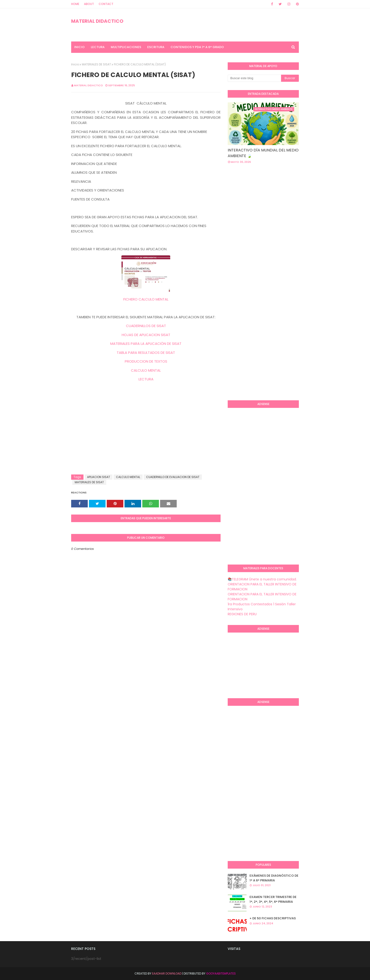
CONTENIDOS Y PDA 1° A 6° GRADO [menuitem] (197, 47)
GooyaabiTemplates (221, 973)
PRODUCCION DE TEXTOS (146, 361)
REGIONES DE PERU (242, 614)
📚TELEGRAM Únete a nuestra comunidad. (262, 579)
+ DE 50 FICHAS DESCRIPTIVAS (273, 918)
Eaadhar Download (167, 973)
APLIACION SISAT (99, 477)
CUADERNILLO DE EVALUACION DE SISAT (173, 477)
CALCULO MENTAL (146, 370)
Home (75, 4)
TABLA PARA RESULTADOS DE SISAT (146, 353)
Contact (106, 4)
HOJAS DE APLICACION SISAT (146, 335)
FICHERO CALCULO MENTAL (146, 299)
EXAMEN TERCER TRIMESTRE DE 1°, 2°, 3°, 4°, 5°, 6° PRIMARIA (273, 899)
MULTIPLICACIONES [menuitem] (126, 47)
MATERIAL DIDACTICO (97, 21)
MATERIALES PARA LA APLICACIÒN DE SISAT (146, 344)
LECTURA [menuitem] (98, 47)
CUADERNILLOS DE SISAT (146, 326)
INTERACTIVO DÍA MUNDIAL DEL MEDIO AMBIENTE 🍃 (263, 153)
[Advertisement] (146, 437)
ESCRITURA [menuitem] (156, 47)
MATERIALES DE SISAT (96, 64)
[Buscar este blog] (254, 78)
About (89, 4)
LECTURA (146, 379)
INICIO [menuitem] (79, 47)
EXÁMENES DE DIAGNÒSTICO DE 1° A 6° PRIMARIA (274, 878)
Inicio (75, 64)
